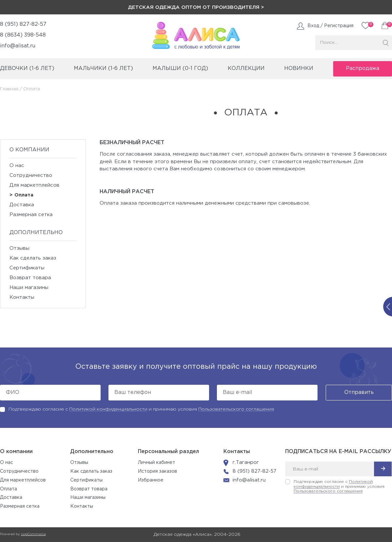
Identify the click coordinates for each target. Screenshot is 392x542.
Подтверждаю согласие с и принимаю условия (141, 409)
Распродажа (363, 68)
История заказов (157, 471)
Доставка (22, 205)
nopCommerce (33, 534)
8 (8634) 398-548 (23, 35)
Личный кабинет (156, 463)
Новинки (299, 68)
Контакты (22, 297)
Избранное (151, 480)
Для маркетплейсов (34, 185)
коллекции (246, 68)
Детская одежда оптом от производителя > (196, 7)
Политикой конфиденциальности (108, 409)
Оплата (24, 195)
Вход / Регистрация (330, 26)
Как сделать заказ (33, 258)
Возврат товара (30, 278)
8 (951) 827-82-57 (23, 24)
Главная (9, 89)
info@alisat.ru (18, 46)
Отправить (359, 392)
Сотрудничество (31, 175)
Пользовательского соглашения (236, 409)
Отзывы (19, 248)
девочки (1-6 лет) (27, 68)
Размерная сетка (31, 215)
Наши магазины (29, 288)
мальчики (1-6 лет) (103, 68)
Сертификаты (27, 268)
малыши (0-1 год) (180, 68)
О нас (17, 166)
